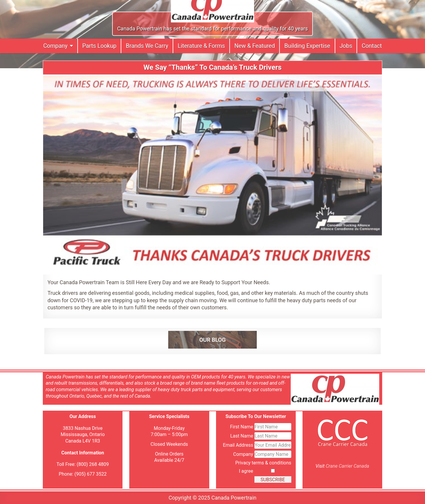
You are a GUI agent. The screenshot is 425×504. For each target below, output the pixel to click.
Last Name (242, 436)
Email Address (238, 445)
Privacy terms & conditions (263, 462)
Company (55, 46)
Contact (372, 46)
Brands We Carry (147, 46)
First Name (241, 426)
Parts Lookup (99, 46)
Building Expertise (307, 46)
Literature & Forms (201, 46)
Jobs (346, 46)
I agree (246, 471)
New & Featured (255, 46)
